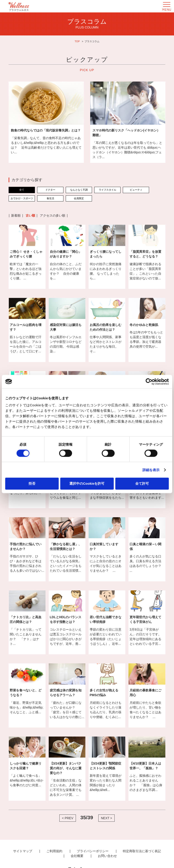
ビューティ (136, 190)
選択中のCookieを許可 (87, 483)
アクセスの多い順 (53, 215)
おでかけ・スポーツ (22, 198)
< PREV (68, 818)
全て (22, 190)
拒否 (32, 483)
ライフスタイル (108, 190)
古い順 (30, 215)
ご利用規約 (54, 851)
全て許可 (142, 483)
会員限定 (79, 198)
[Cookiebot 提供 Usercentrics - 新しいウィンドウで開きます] (149, 381)
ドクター (50, 190)
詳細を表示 (151, 470)
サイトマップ (23, 851)
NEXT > (106, 818)
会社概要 (77, 856)
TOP (77, 41)
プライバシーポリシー (93, 851)
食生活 (50, 198)
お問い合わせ (107, 856)
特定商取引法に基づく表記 (142, 851)
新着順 (16, 215)
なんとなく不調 (79, 190)
